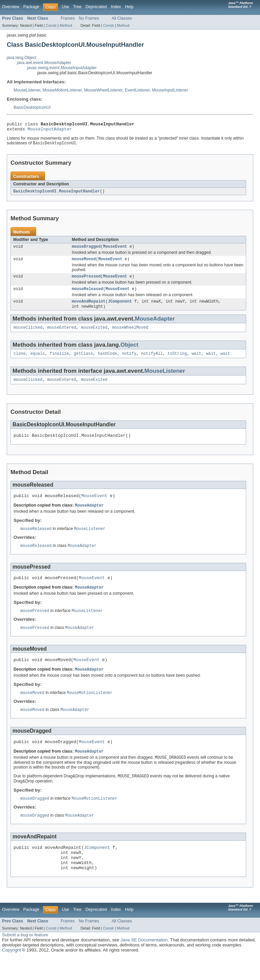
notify (129, 361)
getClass (83, 361)
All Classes (122, 18)
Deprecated (96, 7)
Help (129, 7)
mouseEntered (62, 334)
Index (116, 7)
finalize (59, 361)
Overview (11, 7)
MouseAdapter (155, 325)
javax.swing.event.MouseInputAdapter (62, 68)
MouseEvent (115, 250)
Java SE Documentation (144, 963)
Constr (51, 25)
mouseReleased (87, 294)
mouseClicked (28, 334)
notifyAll (152, 361)
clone (20, 361)
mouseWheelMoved (130, 334)
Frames (68, 18)
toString (177, 361)
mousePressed (86, 281)
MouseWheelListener (103, 90)
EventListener (137, 90)
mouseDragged (86, 250)
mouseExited (94, 334)
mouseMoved (84, 263)
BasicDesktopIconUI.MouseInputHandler (57, 194)
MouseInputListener (170, 90)
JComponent (120, 307)
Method (66, 25)
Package (31, 7)
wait (196, 361)
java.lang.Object (21, 58)
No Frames (89, 18)
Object (129, 352)
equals (38, 361)
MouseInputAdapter (50, 131)
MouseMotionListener (62, 90)
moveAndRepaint (89, 307)
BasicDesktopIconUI (32, 107)
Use (65, 7)
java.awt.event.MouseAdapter (44, 63)
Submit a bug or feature (25, 958)
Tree (77, 7)
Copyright (12, 973)
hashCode (107, 361)
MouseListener (27, 90)
